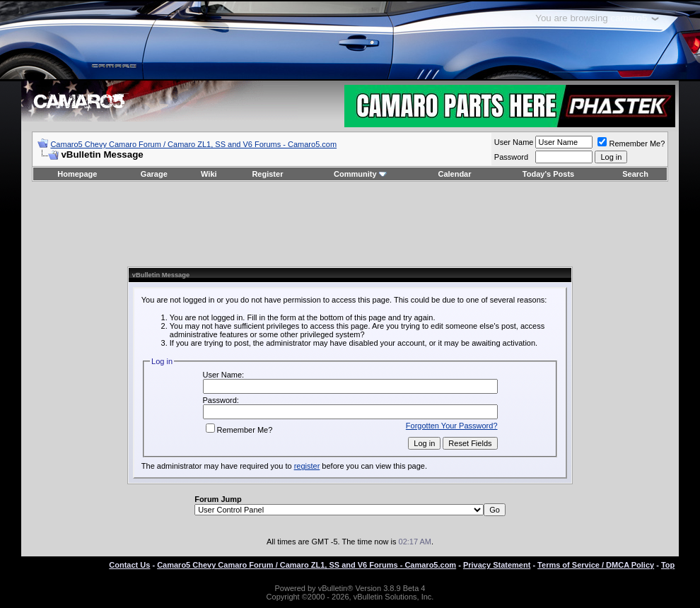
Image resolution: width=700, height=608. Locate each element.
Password (511, 157)
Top (668, 565)
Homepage (77, 174)
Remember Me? (631, 144)
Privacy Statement (497, 565)
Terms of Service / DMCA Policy (596, 565)
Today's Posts (548, 174)
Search (635, 174)
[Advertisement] (350, 224)
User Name (514, 142)
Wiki (209, 174)
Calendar (454, 174)
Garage (154, 174)
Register (267, 174)
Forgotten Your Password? (452, 426)
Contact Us (129, 565)
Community (360, 174)
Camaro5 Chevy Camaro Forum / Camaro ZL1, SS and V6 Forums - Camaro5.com (193, 144)
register (307, 466)
